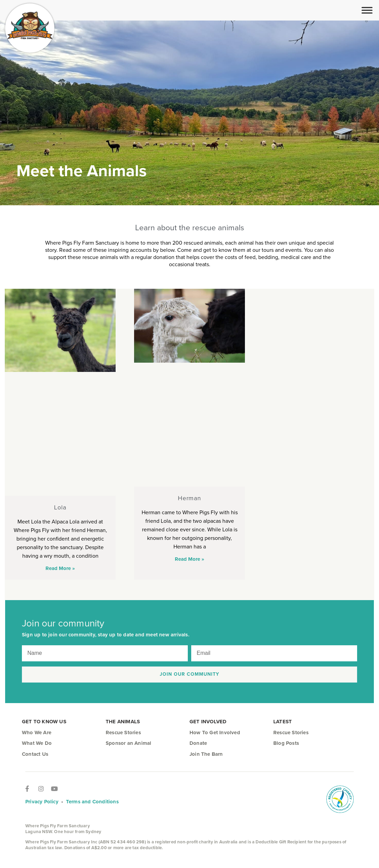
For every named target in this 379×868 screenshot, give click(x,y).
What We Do (37, 743)
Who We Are (37, 733)
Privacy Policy (42, 802)
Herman (189, 498)
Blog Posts (286, 743)
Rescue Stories (123, 733)
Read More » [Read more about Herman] (189, 559)
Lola (60, 507)
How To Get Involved (215, 733)
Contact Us (35, 754)
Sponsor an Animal (128, 743)
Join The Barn (206, 754)
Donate (198, 743)
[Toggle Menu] (367, 10)
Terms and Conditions (92, 802)
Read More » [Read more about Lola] (60, 568)
